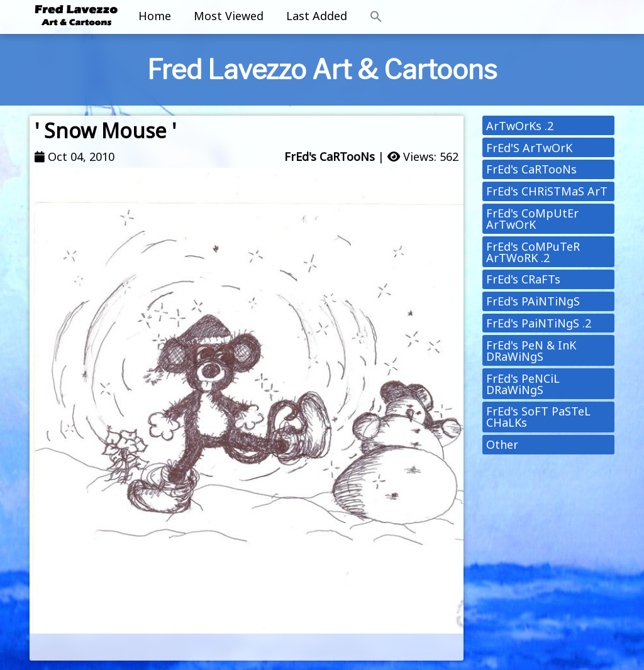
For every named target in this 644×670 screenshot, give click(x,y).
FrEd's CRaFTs (523, 279)
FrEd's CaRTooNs (330, 157)
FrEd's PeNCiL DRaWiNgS (523, 384)
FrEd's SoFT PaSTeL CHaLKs (538, 417)
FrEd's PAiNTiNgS (533, 301)
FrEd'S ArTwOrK (529, 148)
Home (155, 16)
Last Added (317, 16)
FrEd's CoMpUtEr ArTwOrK (532, 219)
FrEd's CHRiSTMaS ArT (547, 191)
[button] (376, 17)
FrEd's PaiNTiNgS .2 (539, 323)
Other (502, 444)
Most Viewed (229, 16)
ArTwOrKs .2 (520, 126)
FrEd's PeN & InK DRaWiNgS (531, 351)
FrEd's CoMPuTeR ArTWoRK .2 (533, 252)
